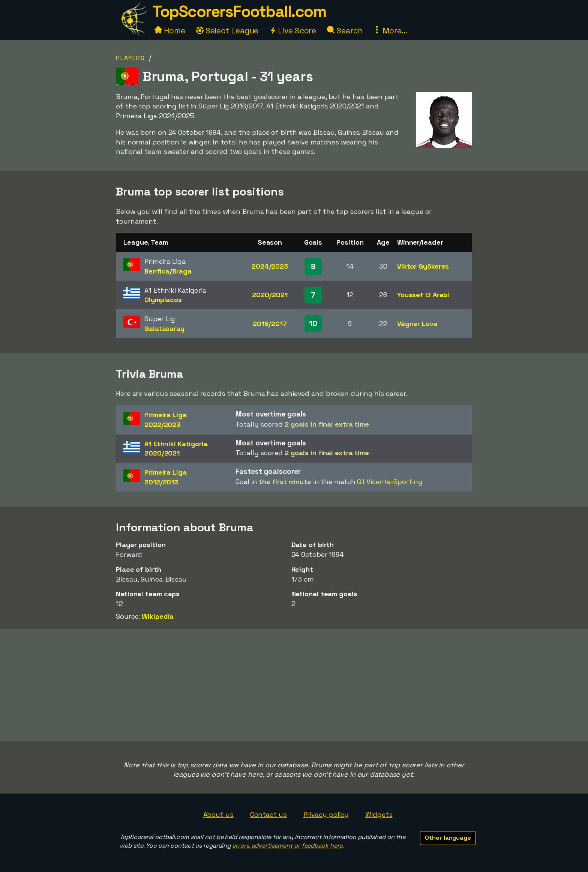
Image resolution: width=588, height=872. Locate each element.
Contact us (268, 814)
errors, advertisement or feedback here (287, 846)
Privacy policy (326, 814)
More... (390, 31)
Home (170, 31)
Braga (182, 271)
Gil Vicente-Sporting (390, 482)
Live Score (293, 31)
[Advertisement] (294, 685)
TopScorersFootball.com (239, 11)
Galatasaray (164, 329)
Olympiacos (163, 300)
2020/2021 (270, 295)
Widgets (379, 814)
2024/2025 (270, 266)
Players (130, 58)
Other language (448, 838)
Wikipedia (158, 616)
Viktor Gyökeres (423, 266)
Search (345, 31)
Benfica (157, 271)
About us (218, 814)
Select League (227, 31)
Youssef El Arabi (423, 295)
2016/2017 (270, 324)
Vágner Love (417, 324)
